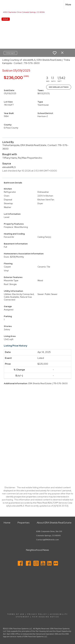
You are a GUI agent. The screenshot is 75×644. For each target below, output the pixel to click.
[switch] (55, 53)
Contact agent (10, 53)
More (68, 5)
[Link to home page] (5, 5)
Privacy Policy (37, 614)
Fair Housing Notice (46, 617)
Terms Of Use (16, 614)
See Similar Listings (59, 87)
